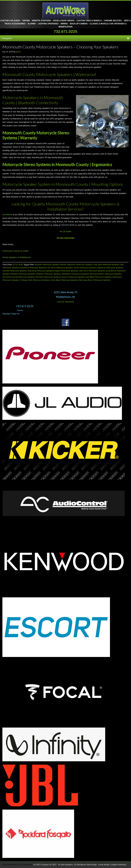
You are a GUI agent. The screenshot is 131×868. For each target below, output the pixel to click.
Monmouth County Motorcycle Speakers (19, 277)
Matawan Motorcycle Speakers (48, 274)
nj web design (104, 865)
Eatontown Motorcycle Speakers (33, 268)
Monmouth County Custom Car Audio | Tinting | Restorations (66, 11)
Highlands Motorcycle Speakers (110, 268)
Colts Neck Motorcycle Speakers (106, 264)
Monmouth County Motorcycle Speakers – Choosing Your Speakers (60, 47)
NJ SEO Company (41, 865)
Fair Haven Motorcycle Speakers (60, 268)
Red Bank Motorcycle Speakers (48, 277)
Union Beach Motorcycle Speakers (64, 280)
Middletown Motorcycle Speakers (75, 274)
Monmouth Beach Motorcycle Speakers (105, 274)
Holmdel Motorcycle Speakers (15, 271)
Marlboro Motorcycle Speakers (23, 274)
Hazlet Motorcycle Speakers (85, 268)
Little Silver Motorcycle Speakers (92, 271)
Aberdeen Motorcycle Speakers (47, 264)
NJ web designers (66, 865)
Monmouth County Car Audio (15, 251)
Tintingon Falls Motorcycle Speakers (35, 280)
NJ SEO (53, 865)
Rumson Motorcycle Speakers (73, 277)
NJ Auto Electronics (66, 238)
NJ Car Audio (65, 231)
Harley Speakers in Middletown (17, 257)
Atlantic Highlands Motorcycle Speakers (76, 264)
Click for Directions (66, 302)
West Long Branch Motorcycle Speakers (95, 280)
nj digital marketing (118, 865)
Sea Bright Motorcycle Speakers (99, 277)
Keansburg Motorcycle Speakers (41, 271)
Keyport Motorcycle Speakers (66, 271)
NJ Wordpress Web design (86, 865)
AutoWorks (7, 214)
